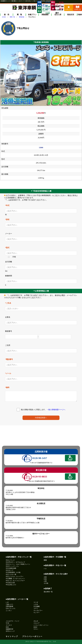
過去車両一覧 (48, 592)
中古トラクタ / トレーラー (15, 576)
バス (45, 569)
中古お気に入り (11, 585)
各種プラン (32, 15)
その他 (46, 583)
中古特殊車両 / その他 (13, 572)
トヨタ (36, 604)
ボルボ (36, 621)
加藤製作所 (10, 629)
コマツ (36, 609)
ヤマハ (36, 629)
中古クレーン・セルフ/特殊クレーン (18, 564)
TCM (7, 623)
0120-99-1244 (46, 10)
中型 (45, 579)
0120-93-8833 (60, 6)
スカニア (37, 623)
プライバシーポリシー (32, 636)
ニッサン (9, 611)
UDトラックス (11, 609)
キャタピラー (38, 611)
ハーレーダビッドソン (41, 625)
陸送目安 (71, 15)
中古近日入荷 (10, 583)
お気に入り (69, 8)
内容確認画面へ (41, 418)
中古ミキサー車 (11, 574)
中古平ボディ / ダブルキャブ (15, 562)
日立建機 (37, 606)
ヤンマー (37, 613)
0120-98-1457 (35, 458)
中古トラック (10, 560)
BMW (35, 627)
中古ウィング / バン (12, 566)
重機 (45, 560)
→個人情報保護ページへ (56, 410)
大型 (45, 577)
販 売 (7, 15)
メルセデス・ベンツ (12, 621)
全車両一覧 (78, 8)
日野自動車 (10, 606)
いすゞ (8, 602)
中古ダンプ (10, 570)
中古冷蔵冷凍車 (11, 568)
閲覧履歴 (45, 15)
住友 (7, 627)
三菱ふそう (10, 604)
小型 (45, 581)
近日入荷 (58, 15)
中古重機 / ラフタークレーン (15, 579)
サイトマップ (12, 636)
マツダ (36, 602)
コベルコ (9, 625)
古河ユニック (10, 631)
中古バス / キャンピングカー (15, 581)
